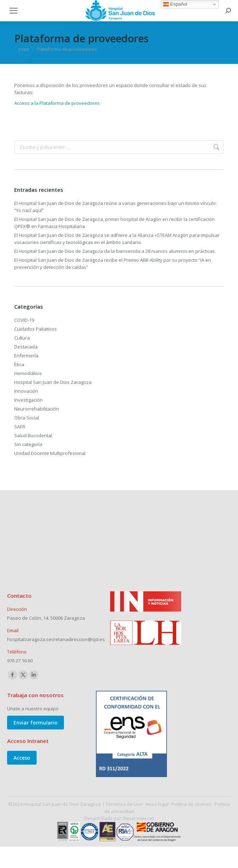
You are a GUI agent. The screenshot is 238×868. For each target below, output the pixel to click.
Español (175, 4)
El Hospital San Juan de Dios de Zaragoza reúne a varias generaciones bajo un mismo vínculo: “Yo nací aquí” (115, 207)
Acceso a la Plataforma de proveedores (58, 103)
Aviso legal (157, 804)
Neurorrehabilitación (37, 409)
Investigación (28, 400)
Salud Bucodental (33, 435)
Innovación (26, 391)
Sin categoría (28, 444)
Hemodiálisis (28, 373)
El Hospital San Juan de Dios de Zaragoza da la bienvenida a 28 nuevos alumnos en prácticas (115, 251)
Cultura (22, 338)
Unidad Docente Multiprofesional (50, 453)
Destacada (26, 347)
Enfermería (26, 356)
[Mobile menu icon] (13, 11)
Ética (19, 364)
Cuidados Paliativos (36, 329)
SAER (20, 427)
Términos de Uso (124, 804)
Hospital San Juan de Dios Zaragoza (53, 382)
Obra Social (27, 418)
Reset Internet (139, 818)
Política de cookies (191, 804)
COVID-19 (24, 320)
